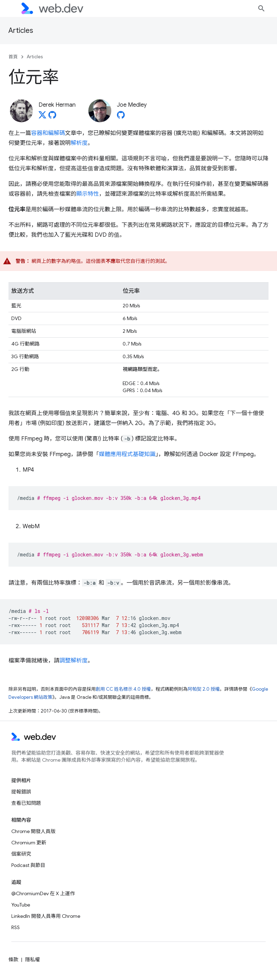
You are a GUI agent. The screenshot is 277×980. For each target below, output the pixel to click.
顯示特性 (88, 194)
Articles (21, 31)
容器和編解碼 (48, 133)
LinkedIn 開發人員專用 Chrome (46, 916)
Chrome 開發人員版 (33, 831)
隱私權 (33, 960)
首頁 (13, 57)
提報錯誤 (21, 792)
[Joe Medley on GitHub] (121, 117)
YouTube (21, 905)
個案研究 (21, 854)
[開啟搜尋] (261, 8)
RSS (16, 927)
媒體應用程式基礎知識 (127, 454)
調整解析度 (73, 661)
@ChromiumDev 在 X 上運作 (43, 893)
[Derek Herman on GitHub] (52, 117)
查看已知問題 (26, 803)
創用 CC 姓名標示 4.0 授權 (123, 689)
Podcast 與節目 (28, 865)
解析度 (79, 143)
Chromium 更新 (29, 843)
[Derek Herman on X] (42, 117)
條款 (13, 960)
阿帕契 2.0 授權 (204, 689)
